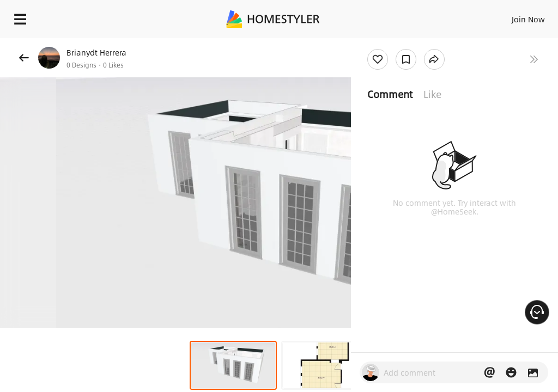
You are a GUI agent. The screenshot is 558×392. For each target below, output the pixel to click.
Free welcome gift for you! (418, 44)
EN (514, 16)
